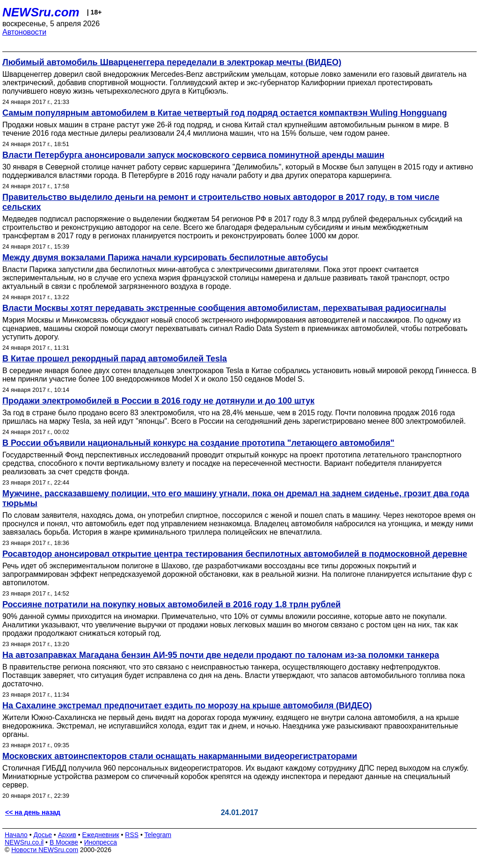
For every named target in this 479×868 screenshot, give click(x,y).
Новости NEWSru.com (45, 850)
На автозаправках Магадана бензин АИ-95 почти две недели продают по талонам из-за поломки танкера (221, 655)
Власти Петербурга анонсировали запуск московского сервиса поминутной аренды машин (193, 155)
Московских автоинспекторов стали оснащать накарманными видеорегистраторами (180, 756)
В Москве (64, 842)
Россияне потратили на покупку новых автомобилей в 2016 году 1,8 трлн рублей (171, 604)
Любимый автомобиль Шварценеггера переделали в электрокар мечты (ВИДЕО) (172, 62)
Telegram (158, 835)
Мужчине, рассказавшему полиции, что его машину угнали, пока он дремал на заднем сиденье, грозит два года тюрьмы (236, 498)
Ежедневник (101, 835)
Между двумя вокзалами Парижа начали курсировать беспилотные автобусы (165, 257)
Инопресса (101, 842)
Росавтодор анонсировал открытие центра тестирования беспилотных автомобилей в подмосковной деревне (235, 554)
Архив (67, 835)
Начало (16, 835)
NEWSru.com (41, 12)
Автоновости (24, 32)
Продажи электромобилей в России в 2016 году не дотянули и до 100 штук (158, 401)
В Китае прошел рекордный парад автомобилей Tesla (115, 359)
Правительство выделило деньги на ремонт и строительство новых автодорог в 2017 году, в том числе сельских (221, 202)
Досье (43, 835)
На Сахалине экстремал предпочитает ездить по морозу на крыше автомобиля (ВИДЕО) (187, 706)
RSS (132, 835)
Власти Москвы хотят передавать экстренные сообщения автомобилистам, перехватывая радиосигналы (224, 308)
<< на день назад (33, 812)
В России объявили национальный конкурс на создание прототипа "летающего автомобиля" (198, 443)
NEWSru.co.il (24, 842)
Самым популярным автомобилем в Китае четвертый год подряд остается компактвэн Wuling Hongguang (225, 113)
